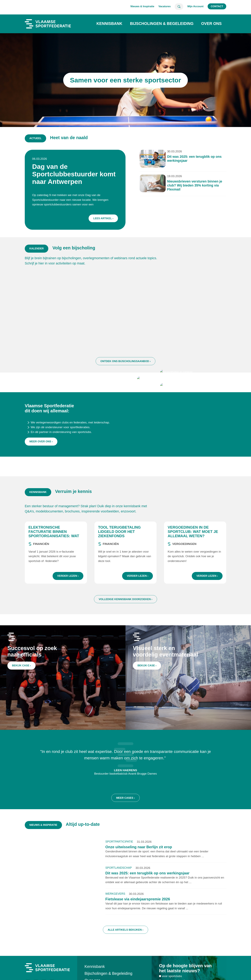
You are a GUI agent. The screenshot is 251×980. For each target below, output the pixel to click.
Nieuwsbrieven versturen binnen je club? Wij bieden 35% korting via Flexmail (169, 187)
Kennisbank (109, 24)
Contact (217, 6)
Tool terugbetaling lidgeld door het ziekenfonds (119, 546)
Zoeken (179, 7)
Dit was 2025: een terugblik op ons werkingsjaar (147, 887)
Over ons (211, 24)
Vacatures (164, 6)
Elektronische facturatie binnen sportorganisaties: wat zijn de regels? (54, 548)
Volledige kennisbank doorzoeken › (126, 614)
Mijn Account (195, 6)
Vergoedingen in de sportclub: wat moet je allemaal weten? (193, 546)
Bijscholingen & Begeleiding (162, 24)
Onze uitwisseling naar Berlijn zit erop (139, 861)
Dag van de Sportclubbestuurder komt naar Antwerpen (93, 180)
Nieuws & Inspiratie (142, 6)
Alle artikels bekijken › (125, 944)
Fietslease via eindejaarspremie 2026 (138, 913)
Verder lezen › (68, 590)
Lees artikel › (112, 208)
